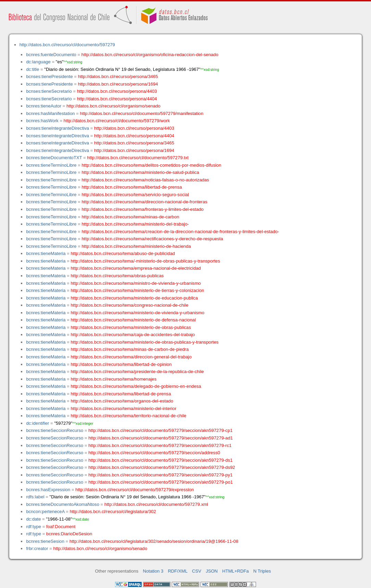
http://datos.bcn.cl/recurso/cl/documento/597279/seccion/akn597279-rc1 (160, 445)
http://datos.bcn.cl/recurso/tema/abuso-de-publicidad (123, 253)
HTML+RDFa (235, 571)
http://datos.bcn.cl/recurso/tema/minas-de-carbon (131, 217)
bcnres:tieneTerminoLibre (51, 165)
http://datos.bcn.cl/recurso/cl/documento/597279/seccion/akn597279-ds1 (160, 460)
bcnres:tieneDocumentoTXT (54, 158)
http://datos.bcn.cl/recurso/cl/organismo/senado (113, 106)
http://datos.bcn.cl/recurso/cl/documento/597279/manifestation (142, 113)
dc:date (33, 519)
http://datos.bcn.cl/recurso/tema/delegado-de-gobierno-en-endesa (136, 386)
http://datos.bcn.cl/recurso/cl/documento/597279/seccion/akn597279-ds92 (162, 467)
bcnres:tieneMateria (46, 253)
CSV (197, 571)
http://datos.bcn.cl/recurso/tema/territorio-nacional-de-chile (129, 416)
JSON (212, 571)
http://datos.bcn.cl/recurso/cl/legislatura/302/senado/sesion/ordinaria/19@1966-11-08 (154, 541)
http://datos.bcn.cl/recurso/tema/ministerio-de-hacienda (136, 246)
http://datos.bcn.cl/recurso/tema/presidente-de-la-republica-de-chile (137, 372)
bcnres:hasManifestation (50, 113)
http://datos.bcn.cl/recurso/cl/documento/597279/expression (135, 490)
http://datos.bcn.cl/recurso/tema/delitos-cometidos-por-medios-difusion (152, 165)
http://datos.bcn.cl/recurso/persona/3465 (118, 76)
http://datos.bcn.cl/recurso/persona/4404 (117, 99)
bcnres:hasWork (42, 121)
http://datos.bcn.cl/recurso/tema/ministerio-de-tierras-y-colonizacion (138, 290)
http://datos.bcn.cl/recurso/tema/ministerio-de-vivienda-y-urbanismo (138, 313)
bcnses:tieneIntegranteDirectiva (57, 128)
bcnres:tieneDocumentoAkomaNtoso (63, 504)
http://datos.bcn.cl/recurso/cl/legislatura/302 (113, 512)
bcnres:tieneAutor (44, 106)
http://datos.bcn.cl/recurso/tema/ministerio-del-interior (124, 408)
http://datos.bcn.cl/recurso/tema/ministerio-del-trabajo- (135, 224)
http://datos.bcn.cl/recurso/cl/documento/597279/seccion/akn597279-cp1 (160, 430)
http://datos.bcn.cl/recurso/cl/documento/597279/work (117, 121)
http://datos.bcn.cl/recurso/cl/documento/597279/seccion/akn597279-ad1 (161, 438)
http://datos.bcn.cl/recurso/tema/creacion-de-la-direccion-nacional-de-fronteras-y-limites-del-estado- (181, 232)
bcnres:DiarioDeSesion (69, 534)
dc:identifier (37, 423)
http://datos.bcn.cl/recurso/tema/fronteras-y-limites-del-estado (143, 209)
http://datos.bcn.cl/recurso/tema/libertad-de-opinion (121, 364)
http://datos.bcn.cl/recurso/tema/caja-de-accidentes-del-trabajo (133, 335)
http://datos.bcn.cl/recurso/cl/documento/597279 (67, 45)
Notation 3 (153, 571)
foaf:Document (61, 527)
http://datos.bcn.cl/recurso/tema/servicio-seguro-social (135, 195)
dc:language (38, 62)
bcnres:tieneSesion (45, 541)
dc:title (33, 69)
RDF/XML (178, 571)
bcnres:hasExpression (48, 490)
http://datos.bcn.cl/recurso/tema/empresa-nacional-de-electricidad (136, 268)
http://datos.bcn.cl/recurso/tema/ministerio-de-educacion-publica (135, 298)
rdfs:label (35, 497)
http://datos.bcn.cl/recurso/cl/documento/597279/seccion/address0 (154, 453)
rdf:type (34, 527)
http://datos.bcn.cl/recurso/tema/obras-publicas (117, 276)
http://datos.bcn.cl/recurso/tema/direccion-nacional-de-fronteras (145, 202)
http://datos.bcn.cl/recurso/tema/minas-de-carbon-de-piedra (130, 349)
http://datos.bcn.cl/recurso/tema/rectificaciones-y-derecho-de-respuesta (152, 239)
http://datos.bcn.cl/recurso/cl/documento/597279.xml (156, 504)
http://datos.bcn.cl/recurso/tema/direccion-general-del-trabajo (131, 357)
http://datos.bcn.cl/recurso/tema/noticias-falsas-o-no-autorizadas (145, 180)
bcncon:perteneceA (45, 512)
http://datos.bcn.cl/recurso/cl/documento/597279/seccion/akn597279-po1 (161, 482)
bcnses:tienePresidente (49, 76)
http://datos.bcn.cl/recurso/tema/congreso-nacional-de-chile (130, 305)
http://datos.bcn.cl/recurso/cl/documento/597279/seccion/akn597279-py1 (160, 475)
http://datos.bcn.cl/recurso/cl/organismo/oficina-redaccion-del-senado (150, 55)
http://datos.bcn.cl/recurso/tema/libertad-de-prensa (132, 187)
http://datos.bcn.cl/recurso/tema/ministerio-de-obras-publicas (131, 327)
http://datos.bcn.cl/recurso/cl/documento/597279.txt (138, 158)
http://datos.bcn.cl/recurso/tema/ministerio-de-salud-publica (140, 172)
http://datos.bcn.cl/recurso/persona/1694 (118, 84)
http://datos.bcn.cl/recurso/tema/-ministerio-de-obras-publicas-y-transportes (145, 261)
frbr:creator (37, 548)
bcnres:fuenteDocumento (51, 55)
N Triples (262, 571)
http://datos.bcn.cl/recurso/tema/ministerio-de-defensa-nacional (133, 320)
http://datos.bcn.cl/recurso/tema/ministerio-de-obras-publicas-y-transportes (145, 342)
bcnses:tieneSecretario (49, 91)
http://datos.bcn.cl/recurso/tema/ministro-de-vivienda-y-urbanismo (136, 283)
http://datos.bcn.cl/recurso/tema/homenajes (114, 379)
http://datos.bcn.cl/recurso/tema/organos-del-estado (122, 401)
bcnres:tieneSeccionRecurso (55, 430)
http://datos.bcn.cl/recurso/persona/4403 (117, 91)
